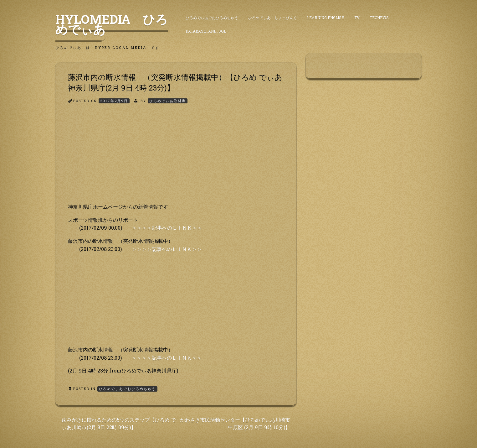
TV (357, 18)
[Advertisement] (176, 159)
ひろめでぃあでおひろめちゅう (212, 18)
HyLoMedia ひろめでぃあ (112, 24)
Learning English (326, 18)
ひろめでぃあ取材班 (168, 101)
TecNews (379, 18)
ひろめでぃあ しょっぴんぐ (273, 18)
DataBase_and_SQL (206, 31)
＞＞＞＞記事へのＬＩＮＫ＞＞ (167, 228)
